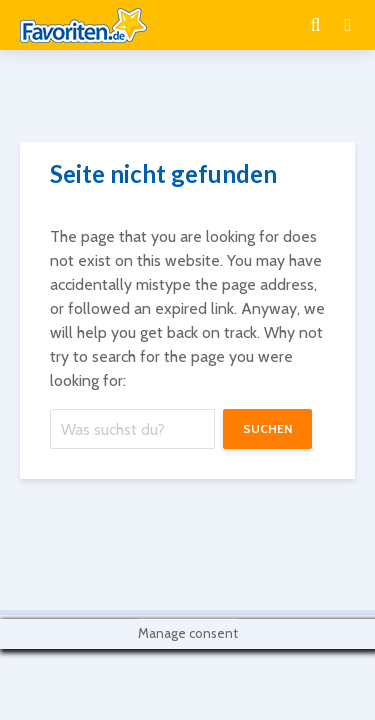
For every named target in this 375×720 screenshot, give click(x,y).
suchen (267, 428)
